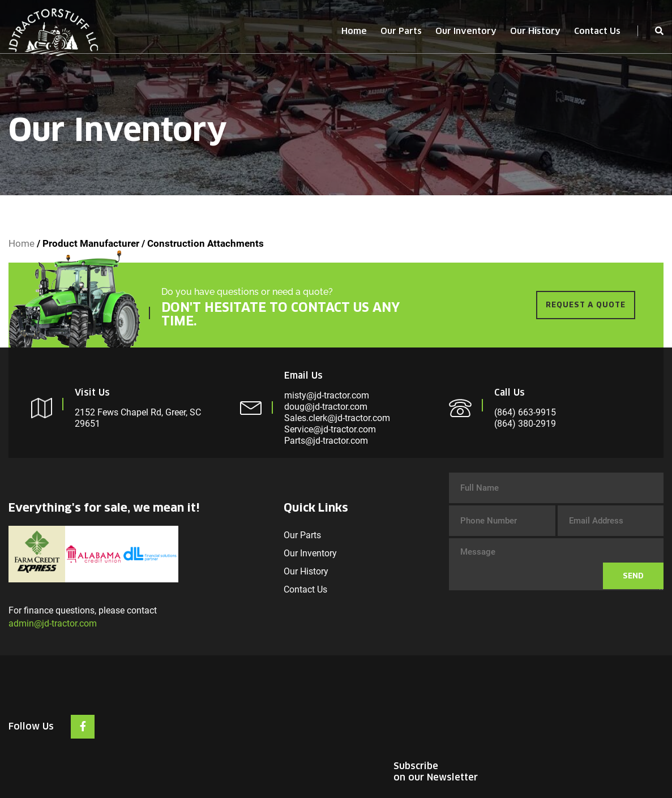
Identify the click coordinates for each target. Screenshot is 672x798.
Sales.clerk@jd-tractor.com (337, 418)
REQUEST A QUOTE (586, 305)
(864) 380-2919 (525, 424)
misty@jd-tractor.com (327, 395)
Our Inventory (466, 31)
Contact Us (597, 31)
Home (354, 31)
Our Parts (401, 31)
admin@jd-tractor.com (53, 623)
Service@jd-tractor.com (330, 429)
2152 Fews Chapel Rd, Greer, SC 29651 (138, 418)
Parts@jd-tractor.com (326, 441)
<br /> (579, 713)
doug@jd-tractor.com (326, 407)
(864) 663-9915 (525, 412)
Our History (535, 31)
